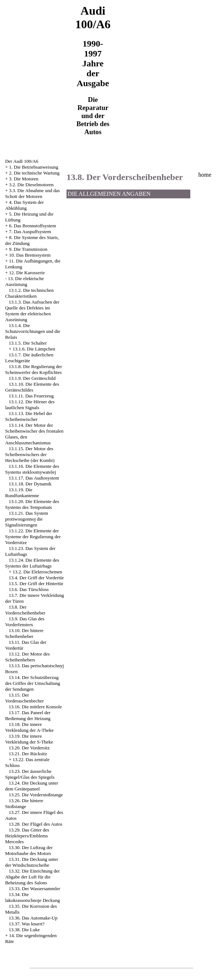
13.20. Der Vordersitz (29, 748)
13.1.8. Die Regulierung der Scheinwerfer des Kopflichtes (34, 369)
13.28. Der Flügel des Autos (36, 824)
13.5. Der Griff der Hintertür (36, 583)
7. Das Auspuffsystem (30, 232)
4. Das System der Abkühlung (24, 205)
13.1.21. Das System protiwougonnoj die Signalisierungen (27, 519)
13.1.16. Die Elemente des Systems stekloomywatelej (32, 469)
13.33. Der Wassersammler (35, 889)
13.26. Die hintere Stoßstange (24, 803)
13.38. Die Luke (24, 930)
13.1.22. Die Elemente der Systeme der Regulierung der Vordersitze (33, 537)
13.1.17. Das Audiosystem (34, 478)
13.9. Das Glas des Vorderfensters (25, 622)
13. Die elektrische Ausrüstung (24, 281)
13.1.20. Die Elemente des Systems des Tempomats (32, 504)
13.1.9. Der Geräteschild (32, 378)
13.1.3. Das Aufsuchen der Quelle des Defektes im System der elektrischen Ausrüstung (32, 311)
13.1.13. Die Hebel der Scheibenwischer (29, 416)
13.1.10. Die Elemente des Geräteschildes (32, 387)
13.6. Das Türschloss (29, 589)
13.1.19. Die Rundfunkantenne (22, 493)
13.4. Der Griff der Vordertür (36, 578)
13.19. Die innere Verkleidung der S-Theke (29, 739)
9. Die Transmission (28, 249)
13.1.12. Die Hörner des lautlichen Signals (30, 405)
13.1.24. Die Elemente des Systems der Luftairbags (32, 563)
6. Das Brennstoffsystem (33, 226)
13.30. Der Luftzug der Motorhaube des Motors (29, 850)
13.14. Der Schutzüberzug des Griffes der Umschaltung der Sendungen (33, 683)
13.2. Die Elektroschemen (37, 572)
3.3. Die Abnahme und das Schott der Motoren (33, 193)
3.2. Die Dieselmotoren (31, 185)
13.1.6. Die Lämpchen (34, 349)
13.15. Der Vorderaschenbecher (24, 698)
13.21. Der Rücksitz (28, 754)
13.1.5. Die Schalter (28, 343)
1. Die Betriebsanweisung (34, 167)
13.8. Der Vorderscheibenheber (25, 610)
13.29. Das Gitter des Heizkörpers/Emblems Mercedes (27, 836)
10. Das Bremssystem (30, 255)
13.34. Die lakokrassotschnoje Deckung (33, 897)
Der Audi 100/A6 (22, 161)
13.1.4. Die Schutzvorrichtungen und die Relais (33, 331)
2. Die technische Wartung (34, 173)
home (205, 175)
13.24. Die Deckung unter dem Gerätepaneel (32, 786)
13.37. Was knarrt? (27, 924)
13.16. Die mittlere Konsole (35, 707)
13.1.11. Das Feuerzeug (31, 396)
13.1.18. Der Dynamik (30, 484)
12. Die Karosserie (27, 273)
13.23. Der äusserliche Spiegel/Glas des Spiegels (30, 774)
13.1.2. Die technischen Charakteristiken (29, 293)
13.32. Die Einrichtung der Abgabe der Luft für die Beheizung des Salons (33, 877)
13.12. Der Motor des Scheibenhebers (27, 657)
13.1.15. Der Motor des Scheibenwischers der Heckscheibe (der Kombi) (30, 454)
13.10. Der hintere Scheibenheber (24, 633)
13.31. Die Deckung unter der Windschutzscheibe (32, 862)
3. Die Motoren (24, 179)
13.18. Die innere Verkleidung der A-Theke (29, 727)
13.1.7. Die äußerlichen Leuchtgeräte (29, 358)
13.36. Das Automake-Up (33, 918)
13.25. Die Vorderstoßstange (36, 795)
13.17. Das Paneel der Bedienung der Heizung (28, 715)
